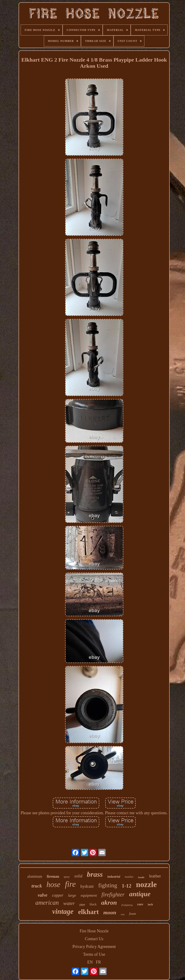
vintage (63, 911)
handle (141, 877)
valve (42, 895)
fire (70, 884)
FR (98, 962)
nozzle (146, 884)
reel (123, 914)
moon (110, 912)
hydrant (87, 886)
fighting (108, 885)
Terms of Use (94, 954)
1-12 (127, 886)
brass (95, 874)
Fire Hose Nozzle (94, 931)
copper (58, 895)
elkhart (88, 912)
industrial (114, 877)
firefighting (127, 905)
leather (155, 876)
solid (78, 876)
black (93, 904)
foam (133, 914)
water (69, 903)
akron (109, 903)
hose (54, 885)
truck (37, 886)
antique (140, 894)
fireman (53, 876)
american (47, 903)
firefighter (113, 894)
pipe (82, 905)
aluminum (35, 876)
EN (90, 962)
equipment (89, 895)
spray (67, 877)
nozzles (129, 877)
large (72, 895)
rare (140, 904)
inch (150, 904)
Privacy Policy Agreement (94, 947)
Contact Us (94, 939)
